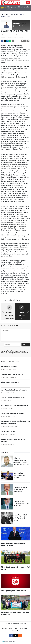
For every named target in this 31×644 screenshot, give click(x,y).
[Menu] (28, 3)
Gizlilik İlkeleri (24, 629)
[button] (22, 41)
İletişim (16, 629)
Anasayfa (5, 14)
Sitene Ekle (15, 630)
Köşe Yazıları (14, 14)
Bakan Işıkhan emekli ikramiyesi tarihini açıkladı (18, 8)
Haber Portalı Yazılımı (10, 642)
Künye (11, 629)
